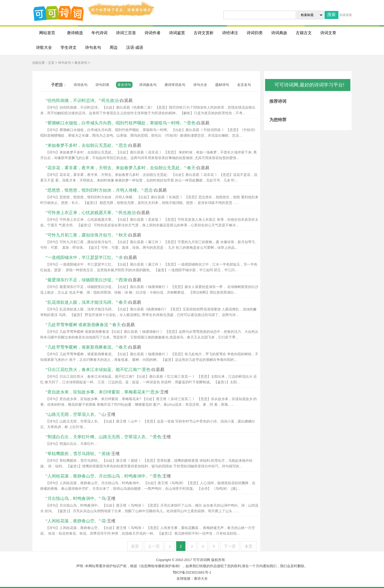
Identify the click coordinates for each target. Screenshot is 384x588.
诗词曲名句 (148, 85)
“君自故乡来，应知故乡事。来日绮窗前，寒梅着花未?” (97, 392)
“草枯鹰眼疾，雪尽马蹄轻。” (73, 454)
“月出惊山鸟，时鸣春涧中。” (73, 498)
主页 (51, 63)
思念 (123, 145)
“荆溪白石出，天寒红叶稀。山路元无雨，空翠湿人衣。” (99, 437)
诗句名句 (65, 63)
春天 (191, 168)
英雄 (106, 454)
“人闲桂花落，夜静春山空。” (73, 521)
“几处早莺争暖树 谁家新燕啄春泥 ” (78, 325)
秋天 (123, 235)
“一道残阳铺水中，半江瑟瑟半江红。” (82, 257)
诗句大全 (200, 85)
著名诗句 (81, 63)
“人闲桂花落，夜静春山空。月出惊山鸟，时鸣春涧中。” (99, 476)
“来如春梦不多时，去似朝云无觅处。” (82, 145)
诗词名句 (81, 85)
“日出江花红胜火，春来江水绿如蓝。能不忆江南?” (93, 370)
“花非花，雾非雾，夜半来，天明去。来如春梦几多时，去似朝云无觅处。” (116, 168)
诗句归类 (102, 85)
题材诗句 (222, 85)
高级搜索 (346, 15)
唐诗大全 (201, 579)
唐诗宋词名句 (175, 85)
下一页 (230, 546)
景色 (191, 123)
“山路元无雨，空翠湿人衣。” (73, 414)
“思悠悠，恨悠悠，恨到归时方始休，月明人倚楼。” (94, 190)
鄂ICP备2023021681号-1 (192, 572)
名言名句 (244, 85)
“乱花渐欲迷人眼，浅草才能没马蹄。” (82, 302)
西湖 (123, 280)
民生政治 (110, 100)
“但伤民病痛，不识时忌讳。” (73, 100)
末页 (249, 546)
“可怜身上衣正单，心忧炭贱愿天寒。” (82, 213)
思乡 (155, 392)
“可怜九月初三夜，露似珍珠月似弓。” (82, 235)
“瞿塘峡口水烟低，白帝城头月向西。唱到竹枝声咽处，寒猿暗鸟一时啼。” (116, 123)
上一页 (154, 546)
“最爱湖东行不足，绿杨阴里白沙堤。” (82, 280)
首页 (135, 546)
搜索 (331, 15)
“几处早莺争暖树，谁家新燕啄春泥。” (82, 347)
